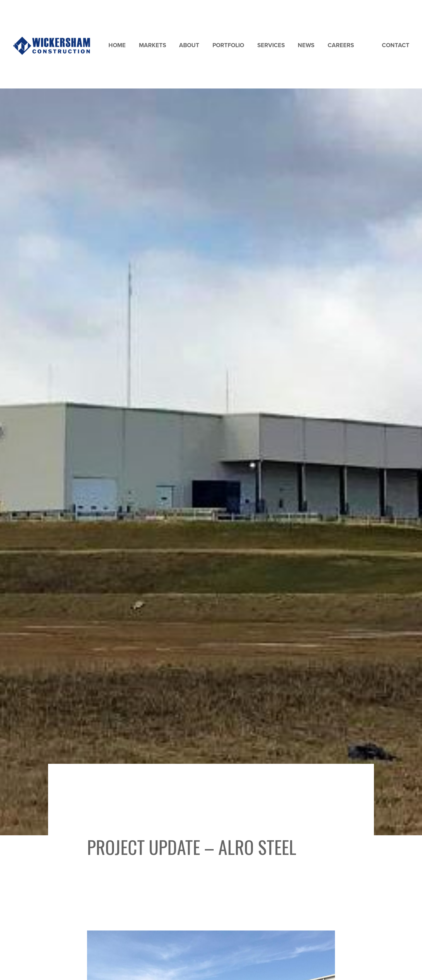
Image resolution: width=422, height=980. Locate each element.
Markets (153, 45)
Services (271, 45)
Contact (396, 45)
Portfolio (228, 45)
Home (117, 45)
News (306, 45)
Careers (341, 45)
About (189, 45)
